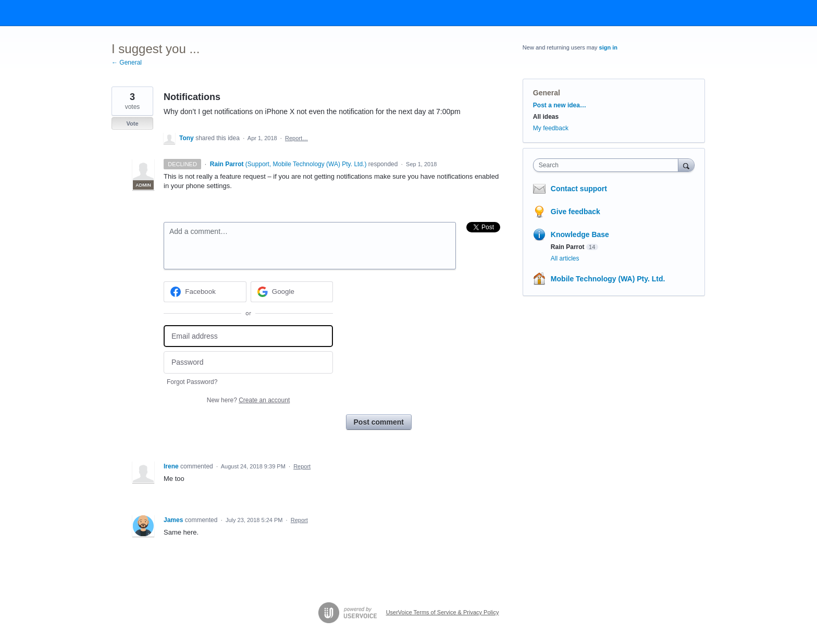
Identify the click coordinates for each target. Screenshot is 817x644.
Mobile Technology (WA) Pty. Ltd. (608, 279)
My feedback (551, 128)
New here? (248, 400)
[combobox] (608, 165)
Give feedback (575, 212)
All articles (565, 258)
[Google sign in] (292, 292)
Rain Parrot (568, 247)
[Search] (686, 165)
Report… (296, 138)
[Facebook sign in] (205, 292)
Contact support (579, 189)
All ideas (546, 117)
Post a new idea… (560, 105)
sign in (608, 47)
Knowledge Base (580, 234)
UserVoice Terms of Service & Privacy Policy (443, 612)
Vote (132, 123)
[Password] (248, 362)
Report (302, 466)
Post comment (379, 422)
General (547, 93)
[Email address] (248, 336)
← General (127, 63)
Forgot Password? (192, 382)
